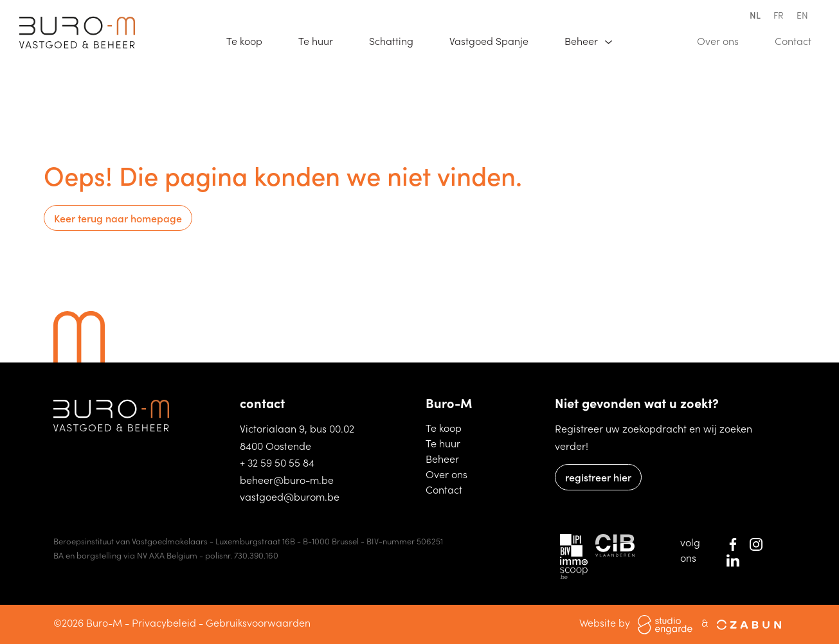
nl (755, 15)
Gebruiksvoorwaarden (258, 622)
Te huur (321, 40)
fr (779, 15)
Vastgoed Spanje (495, 40)
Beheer (449, 458)
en (802, 15)
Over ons (724, 40)
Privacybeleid (164, 622)
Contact (799, 40)
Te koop (250, 40)
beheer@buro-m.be (287, 479)
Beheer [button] (582, 40)
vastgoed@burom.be (290, 496)
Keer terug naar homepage (118, 218)
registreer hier (598, 477)
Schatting (397, 40)
